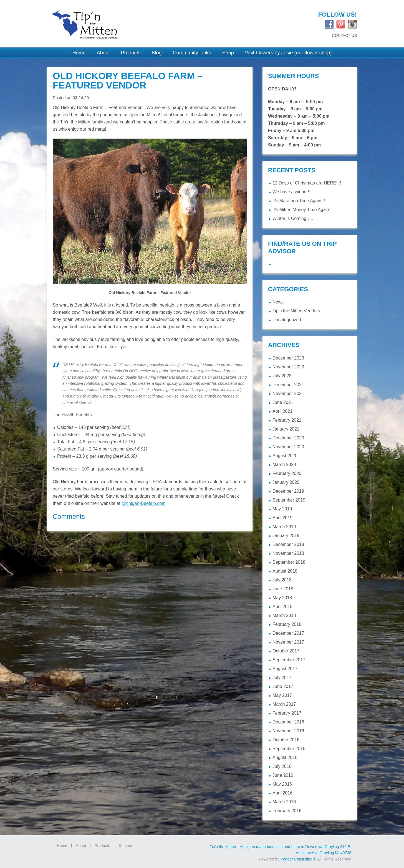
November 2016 (288, 731)
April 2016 (282, 793)
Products (102, 846)
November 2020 (288, 447)
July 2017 (282, 678)
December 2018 (288, 544)
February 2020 (287, 473)
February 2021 (287, 420)
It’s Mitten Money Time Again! (301, 210)
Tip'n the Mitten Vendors (296, 311)
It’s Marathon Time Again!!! (299, 201)
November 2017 (288, 642)
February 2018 (287, 624)
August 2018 (285, 571)
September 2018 (289, 562)
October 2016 (286, 740)
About (81, 846)
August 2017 (285, 669)
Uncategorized (287, 320)
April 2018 (282, 607)
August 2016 (285, 757)
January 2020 (286, 482)
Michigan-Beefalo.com (143, 503)
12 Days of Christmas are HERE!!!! (307, 183)
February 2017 (287, 713)
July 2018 (282, 580)
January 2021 (286, 429)
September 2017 (289, 660)
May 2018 (282, 598)
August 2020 (285, 456)
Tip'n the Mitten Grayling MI (122, 21)
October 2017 (286, 651)
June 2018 (283, 589)
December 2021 (288, 385)
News (278, 302)
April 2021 (282, 411)
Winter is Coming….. (293, 218)
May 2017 (282, 695)
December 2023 (288, 358)
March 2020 (284, 465)
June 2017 (283, 686)
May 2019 (282, 509)
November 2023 (288, 367)
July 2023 (282, 376)
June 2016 (283, 775)
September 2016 (289, 749)
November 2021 (288, 393)
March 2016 (284, 802)
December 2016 (288, 722)
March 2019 (284, 527)
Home (62, 846)
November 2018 (288, 553)
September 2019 (289, 500)
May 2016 (282, 784)
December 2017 (288, 633)
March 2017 (284, 704)
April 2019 (282, 518)
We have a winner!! (291, 192)
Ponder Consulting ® (298, 859)
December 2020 (288, 438)
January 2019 (286, 536)
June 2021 (283, 402)
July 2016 (282, 766)
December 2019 (288, 491)
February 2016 (287, 811)
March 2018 (284, 615)
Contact (125, 846)
